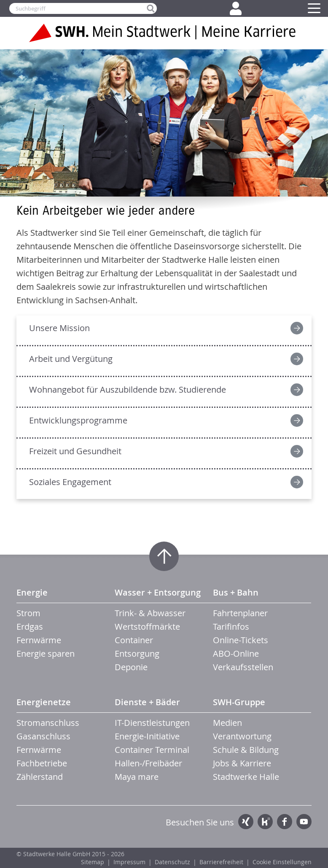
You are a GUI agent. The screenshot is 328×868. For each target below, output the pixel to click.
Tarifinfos (231, 627)
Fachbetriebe (42, 763)
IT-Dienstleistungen (152, 723)
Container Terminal (152, 750)
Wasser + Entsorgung (158, 592)
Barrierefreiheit (221, 862)
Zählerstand (40, 777)
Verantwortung (242, 736)
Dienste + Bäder (147, 702)
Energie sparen (46, 654)
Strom (28, 613)
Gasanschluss (43, 736)
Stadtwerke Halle (246, 777)
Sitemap (93, 862)
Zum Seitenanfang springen (164, 556)
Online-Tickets (241, 640)
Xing (246, 822)
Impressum (129, 862)
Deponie (131, 667)
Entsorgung (137, 654)
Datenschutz (172, 862)
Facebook (285, 822)
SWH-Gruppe (239, 702)
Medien (227, 723)
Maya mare (137, 777)
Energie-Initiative (147, 736)
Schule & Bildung (246, 750)
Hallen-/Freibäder (148, 763)
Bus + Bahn (236, 592)
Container (134, 640)
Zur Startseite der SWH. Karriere (164, 33)
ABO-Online (236, 654)
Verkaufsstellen (243, 667)
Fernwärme (39, 640)
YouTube (304, 822)
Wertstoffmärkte (147, 627)
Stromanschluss (48, 723)
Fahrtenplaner (240, 613)
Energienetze (44, 702)
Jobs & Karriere (242, 763)
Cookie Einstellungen (282, 862)
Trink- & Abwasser (150, 613)
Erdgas (30, 627)
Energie (32, 592)
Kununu (265, 822)
